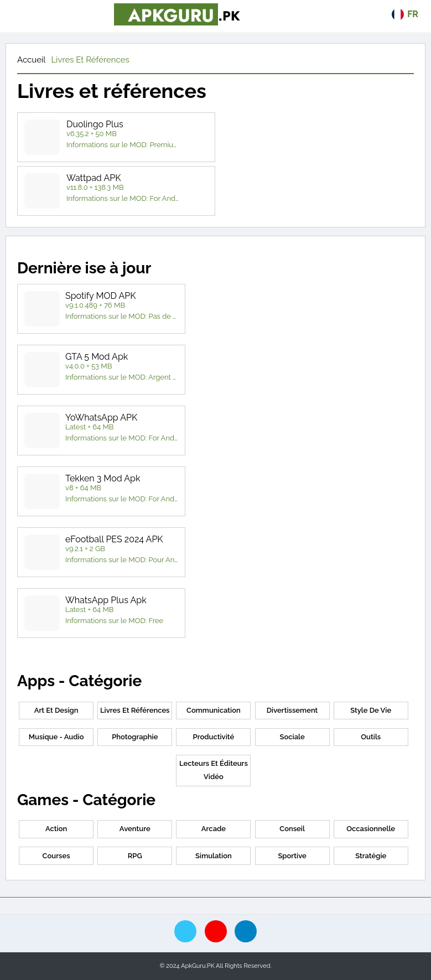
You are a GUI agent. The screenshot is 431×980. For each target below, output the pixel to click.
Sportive (292, 856)
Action (56, 829)
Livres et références (90, 60)
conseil (292, 829)
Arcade (214, 829)
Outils (371, 737)
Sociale (292, 737)
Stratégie (371, 856)
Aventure (135, 829)
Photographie (135, 737)
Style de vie (371, 710)
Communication (214, 710)
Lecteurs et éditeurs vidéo (214, 770)
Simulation (214, 856)
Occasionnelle (371, 829)
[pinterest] (216, 931)
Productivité (214, 737)
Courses (56, 856)
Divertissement (292, 710)
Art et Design (56, 710)
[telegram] (246, 931)
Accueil (31, 60)
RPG (135, 856)
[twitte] (185, 931)
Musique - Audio (56, 737)
